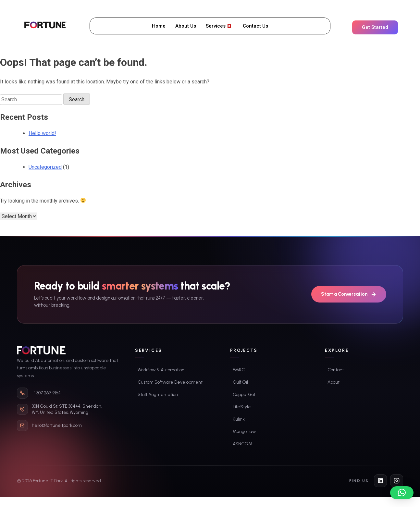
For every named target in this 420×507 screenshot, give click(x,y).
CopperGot (244, 395)
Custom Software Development (170, 382)
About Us (186, 26)
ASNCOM (242, 444)
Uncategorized (45, 167)
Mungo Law (244, 432)
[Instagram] (397, 481)
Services (218, 26)
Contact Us (255, 26)
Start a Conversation (349, 294)
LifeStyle (242, 407)
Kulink (239, 419)
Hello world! (42, 133)
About (334, 382)
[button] (402, 493)
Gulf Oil (240, 382)
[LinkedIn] (380, 481)
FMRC (239, 370)
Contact (336, 370)
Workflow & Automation (161, 370)
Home (159, 26)
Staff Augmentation (158, 395)
